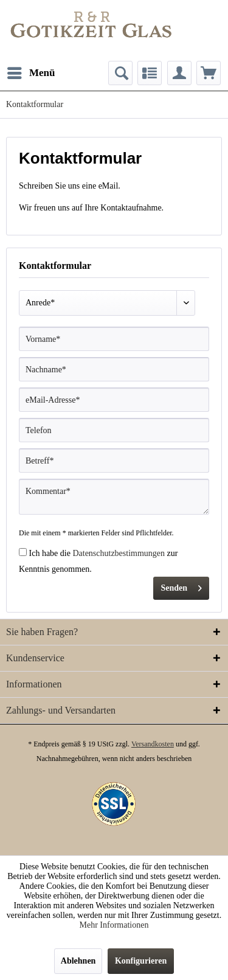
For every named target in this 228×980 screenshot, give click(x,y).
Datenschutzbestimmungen (119, 553)
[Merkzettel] (150, 73)
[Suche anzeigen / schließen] (120, 73)
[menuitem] (31, 73)
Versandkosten (153, 744)
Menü (31, 71)
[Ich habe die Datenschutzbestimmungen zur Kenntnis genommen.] (23, 552)
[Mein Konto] (179, 73)
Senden (181, 586)
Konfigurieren (141, 961)
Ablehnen (78, 961)
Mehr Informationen (114, 925)
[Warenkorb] (209, 73)
